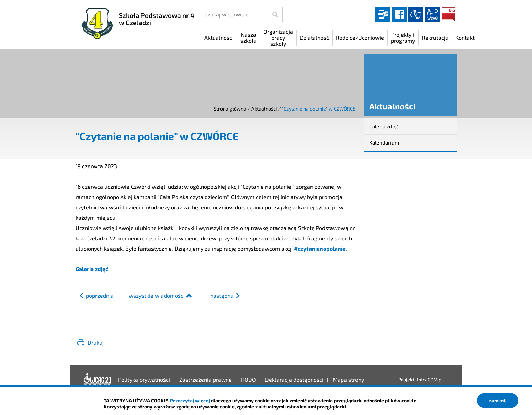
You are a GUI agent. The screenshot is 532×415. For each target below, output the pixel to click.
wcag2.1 (432, 14)
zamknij (498, 400)
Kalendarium (384, 142)
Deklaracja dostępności (98, 380)
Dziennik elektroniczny (383, 14)
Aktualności (264, 109)
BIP (449, 14)
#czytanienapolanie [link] (320, 248)
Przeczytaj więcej (190, 400)
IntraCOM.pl (430, 379)
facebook (399, 14)
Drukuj (96, 342)
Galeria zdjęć (92, 269)
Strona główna (230, 109)
